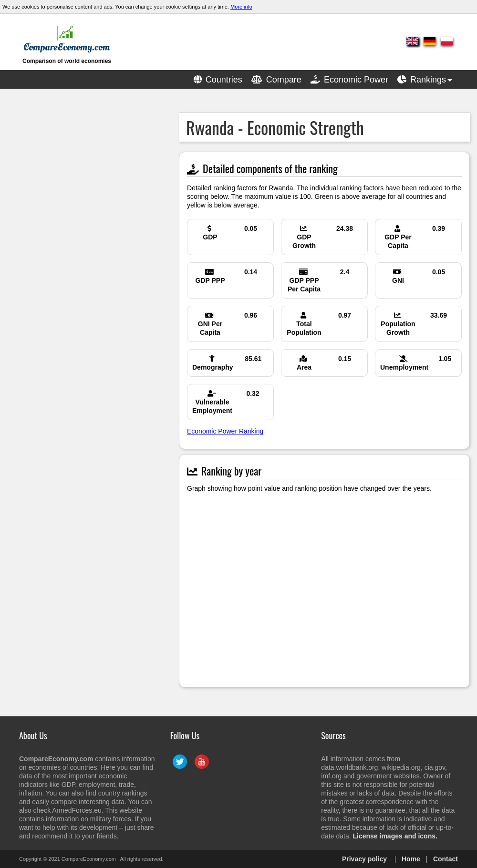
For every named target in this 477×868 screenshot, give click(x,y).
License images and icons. (395, 836)
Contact (446, 859)
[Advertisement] (79, 172)
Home (411, 859)
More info (241, 7)
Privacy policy (364, 859)
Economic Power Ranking (225, 431)
